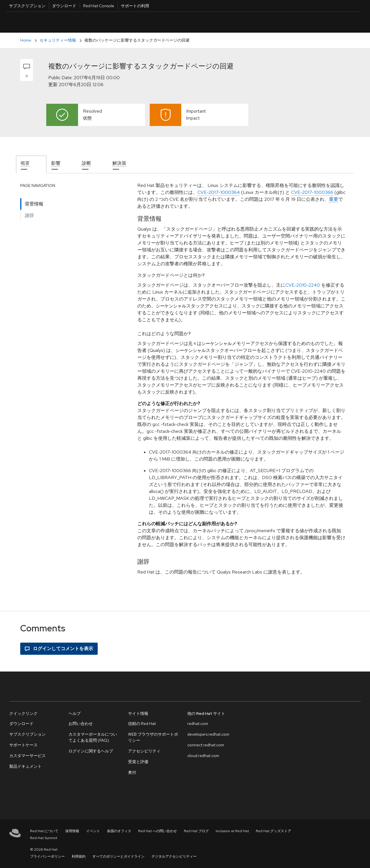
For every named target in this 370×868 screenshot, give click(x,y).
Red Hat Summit (44, 838)
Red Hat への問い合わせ (158, 831)
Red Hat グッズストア (273, 831)
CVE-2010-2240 (303, 285)
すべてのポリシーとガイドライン (119, 856)
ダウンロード (64, 6)
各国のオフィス (119, 831)
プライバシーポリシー (47, 856)
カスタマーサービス (27, 756)
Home (26, 40)
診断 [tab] (86, 163)
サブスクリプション (27, 6)
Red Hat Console (99, 6)
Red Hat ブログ (196, 831)
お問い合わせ (81, 724)
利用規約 (79, 856)
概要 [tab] (25, 163)
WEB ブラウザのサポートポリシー (153, 737)
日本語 (315, 22)
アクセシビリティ (144, 751)
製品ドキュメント (25, 766)
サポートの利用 (135, 6)
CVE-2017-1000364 (219, 192)
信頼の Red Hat (142, 724)
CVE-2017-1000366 (312, 192)
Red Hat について (44, 831)
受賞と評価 (138, 762)
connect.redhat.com (206, 745)
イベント (93, 831)
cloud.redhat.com (203, 756)
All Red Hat (334, 22)
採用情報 (72, 831)
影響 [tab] (56, 163)
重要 (334, 199)
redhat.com (198, 724)
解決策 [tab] (119, 163)
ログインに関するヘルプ (91, 751)
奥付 (132, 772)
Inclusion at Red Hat (232, 831)
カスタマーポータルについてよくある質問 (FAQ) (93, 737)
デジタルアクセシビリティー (174, 856)
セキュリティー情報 (58, 40)
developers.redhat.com (208, 734)
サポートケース (23, 745)
